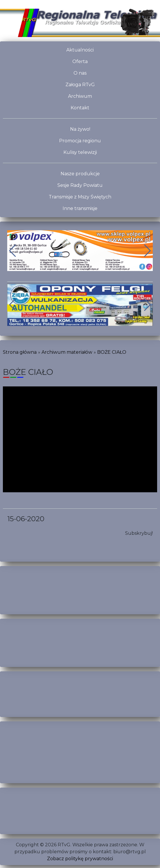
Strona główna (20, 352)
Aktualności (80, 50)
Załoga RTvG (80, 85)
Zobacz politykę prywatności (80, 859)
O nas (80, 73)
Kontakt (80, 108)
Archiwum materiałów (67, 352)
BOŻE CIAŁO (112, 352)
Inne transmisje (80, 208)
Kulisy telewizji (80, 152)
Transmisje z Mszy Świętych (80, 197)
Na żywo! (80, 129)
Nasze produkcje (80, 174)
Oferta (80, 61)
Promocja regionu (80, 141)
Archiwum (80, 96)
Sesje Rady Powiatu (80, 185)
